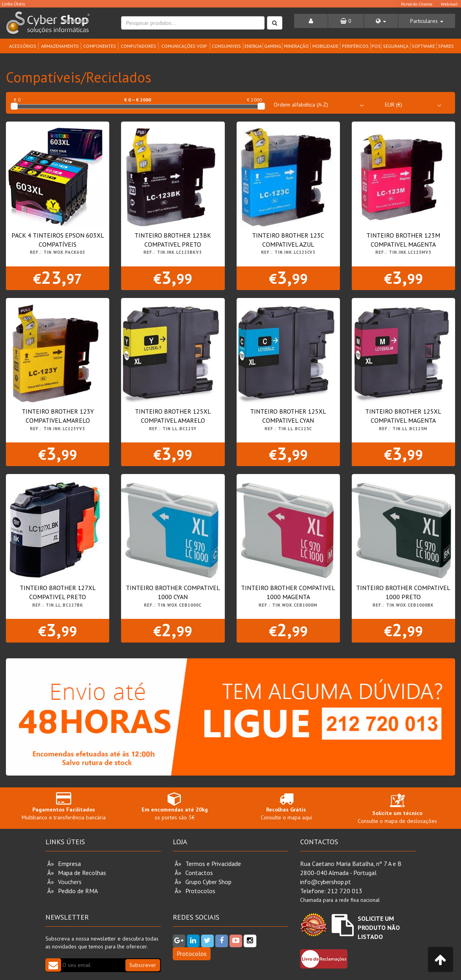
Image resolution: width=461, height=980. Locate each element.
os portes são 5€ (175, 806)
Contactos (199, 873)
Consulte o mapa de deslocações (397, 810)
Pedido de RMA (78, 891)
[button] (381, 21)
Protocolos (200, 891)
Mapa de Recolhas (82, 873)
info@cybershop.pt (326, 882)
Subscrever (143, 965)
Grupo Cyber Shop (208, 882)
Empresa (69, 864)
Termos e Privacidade (213, 864)
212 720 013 (345, 891)
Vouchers (70, 882)
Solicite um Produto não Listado (379, 928)
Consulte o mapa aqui (286, 806)
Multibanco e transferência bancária (63, 806)
